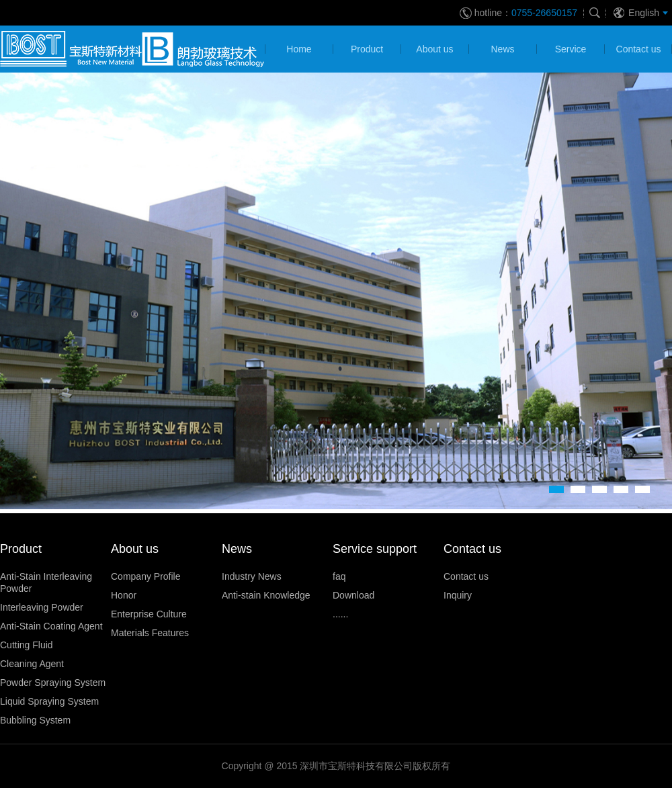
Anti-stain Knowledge (266, 595)
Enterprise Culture (149, 614)
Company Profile (146, 576)
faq (339, 576)
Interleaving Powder (42, 607)
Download (353, 595)
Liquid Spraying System (49, 701)
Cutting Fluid (27, 645)
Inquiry (458, 595)
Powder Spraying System (53, 683)
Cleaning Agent (32, 664)
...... (340, 614)
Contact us (466, 576)
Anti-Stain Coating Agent (51, 626)
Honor (124, 595)
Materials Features (150, 633)
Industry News (252, 576)
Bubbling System (35, 720)
